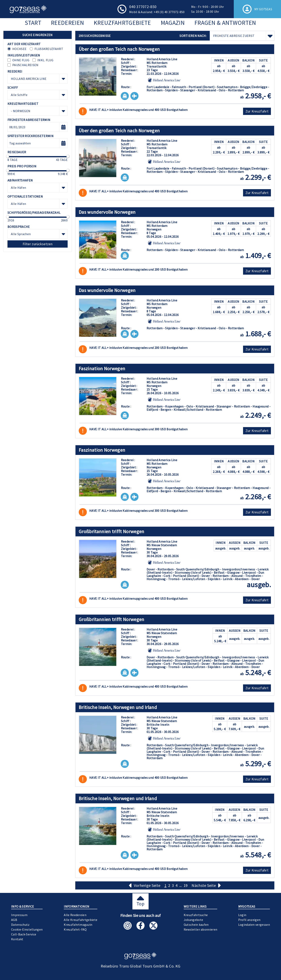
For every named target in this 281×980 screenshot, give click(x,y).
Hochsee (19, 49)
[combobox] (38, 79)
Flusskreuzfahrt (49, 49)
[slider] (8, 156)
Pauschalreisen (25, 65)
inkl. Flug (45, 60)
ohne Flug (21, 60)
